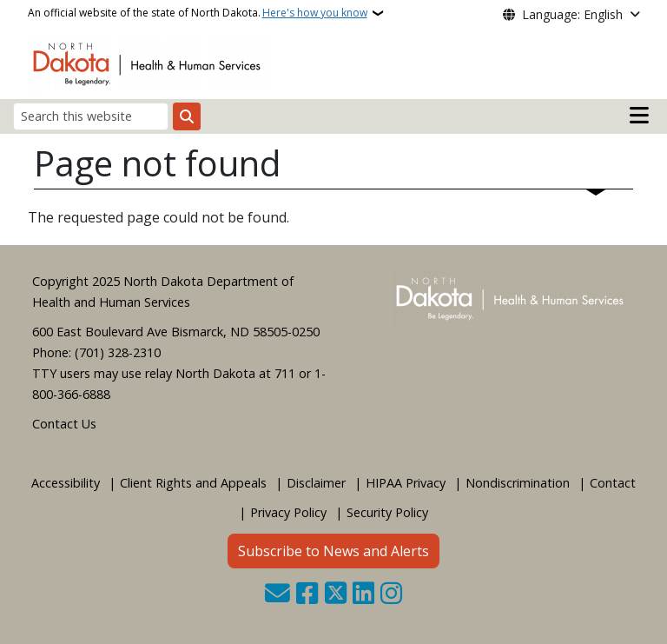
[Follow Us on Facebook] (307, 595)
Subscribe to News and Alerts (333, 551)
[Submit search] (187, 116)
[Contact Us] (277, 595)
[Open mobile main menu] (639, 116)
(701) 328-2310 (118, 352)
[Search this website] (91, 116)
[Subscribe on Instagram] (391, 595)
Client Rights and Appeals (193, 483)
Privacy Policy (288, 512)
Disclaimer (316, 483)
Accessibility (66, 483)
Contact (613, 483)
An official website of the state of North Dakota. (198, 13)
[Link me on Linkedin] (363, 595)
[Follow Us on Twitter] (336, 595)
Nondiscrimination (518, 483)
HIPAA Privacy (406, 483)
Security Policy (387, 512)
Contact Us (64, 424)
